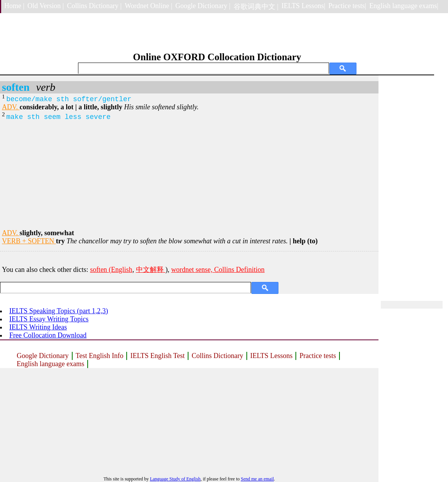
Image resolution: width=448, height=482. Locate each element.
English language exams (50, 364)
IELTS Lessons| (303, 6)
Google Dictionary (42, 356)
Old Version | (46, 6)
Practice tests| (347, 6)
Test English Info (100, 356)
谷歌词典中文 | (256, 7)
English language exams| (404, 6)
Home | (14, 6)
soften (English (111, 270)
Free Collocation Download (48, 335)
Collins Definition (240, 270)
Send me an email (257, 479)
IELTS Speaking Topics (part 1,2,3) (59, 311)
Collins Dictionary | (94, 6)
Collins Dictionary (217, 356)
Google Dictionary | (203, 6)
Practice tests (317, 356)
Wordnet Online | (148, 6)
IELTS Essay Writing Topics (49, 319)
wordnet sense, (193, 270)
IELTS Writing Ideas (38, 327)
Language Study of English (175, 479)
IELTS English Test (157, 356)
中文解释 (151, 270)
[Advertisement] (189, 175)
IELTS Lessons (272, 356)
